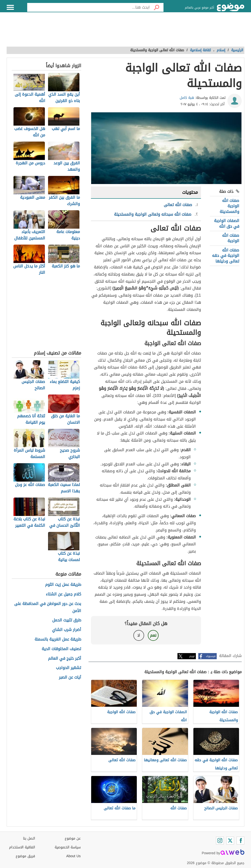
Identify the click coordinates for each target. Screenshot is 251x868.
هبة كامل (187, 98)
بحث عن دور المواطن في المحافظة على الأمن (48, 607)
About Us (73, 856)
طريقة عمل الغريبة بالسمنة (58, 639)
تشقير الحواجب (69, 668)
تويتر (192, 656)
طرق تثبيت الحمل (67, 620)
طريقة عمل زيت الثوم (63, 585)
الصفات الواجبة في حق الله (227, 223)
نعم (153, 635)
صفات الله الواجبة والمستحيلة (229, 206)
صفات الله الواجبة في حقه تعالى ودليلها (226, 256)
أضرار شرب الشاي (67, 630)
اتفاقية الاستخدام (22, 847)
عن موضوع (73, 838)
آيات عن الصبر (70, 677)
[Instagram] (220, 841)
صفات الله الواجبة (231, 238)
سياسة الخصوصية (68, 847)
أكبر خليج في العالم (65, 659)
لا (139, 635)
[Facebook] (240, 841)
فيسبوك (211, 656)
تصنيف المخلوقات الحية (61, 649)
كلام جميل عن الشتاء (63, 594)
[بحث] (157, 7)
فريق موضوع (25, 856)
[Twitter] (230, 841)
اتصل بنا (29, 838)
